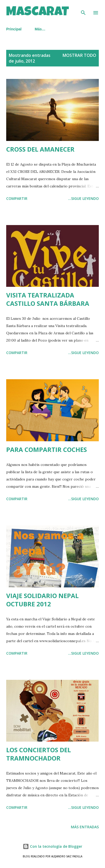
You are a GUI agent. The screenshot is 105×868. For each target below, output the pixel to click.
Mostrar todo (79, 55)
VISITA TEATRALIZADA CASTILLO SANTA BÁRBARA (48, 299)
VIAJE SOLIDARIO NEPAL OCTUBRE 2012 (42, 600)
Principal (14, 29)
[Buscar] (83, 9)
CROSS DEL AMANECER (40, 149)
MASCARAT (38, 13)
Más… (40, 29)
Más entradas (85, 827)
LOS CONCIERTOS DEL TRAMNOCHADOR (39, 754)
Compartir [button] (17, 198)
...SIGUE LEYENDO (83, 198)
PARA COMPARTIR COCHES (47, 449)
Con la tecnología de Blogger (52, 846)
